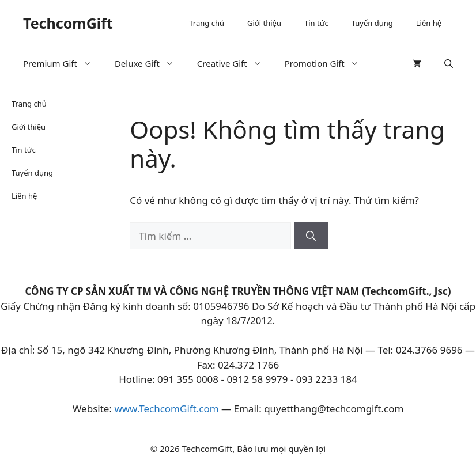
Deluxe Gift (150, 63)
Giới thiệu (264, 23)
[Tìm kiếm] (311, 236)
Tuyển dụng (372, 23)
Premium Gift (63, 63)
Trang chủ (207, 23)
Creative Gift (235, 63)
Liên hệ (429, 23)
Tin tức (316, 23)
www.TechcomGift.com (166, 409)
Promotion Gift (328, 63)
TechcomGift (68, 23)
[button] (449, 63)
